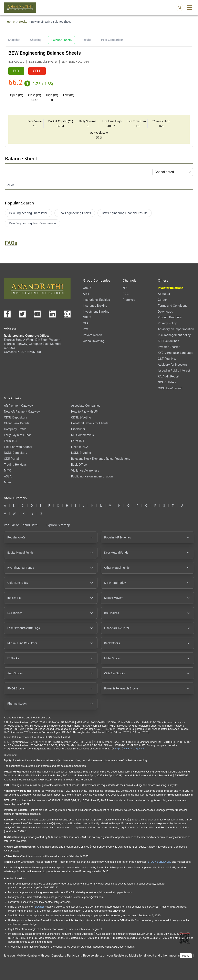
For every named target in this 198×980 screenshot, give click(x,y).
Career (162, 300)
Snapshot (14, 40)
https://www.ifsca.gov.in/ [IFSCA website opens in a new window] (129, 749)
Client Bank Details (17, 423)
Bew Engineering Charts (75, 213)
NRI (125, 288)
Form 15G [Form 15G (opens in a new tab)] (10, 441)
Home (11, 22)
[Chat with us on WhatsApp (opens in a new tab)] (67, 314)
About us (164, 294)
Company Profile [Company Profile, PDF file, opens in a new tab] (15, 429)
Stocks (23, 22)
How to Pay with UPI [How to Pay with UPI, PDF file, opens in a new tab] (85, 411)
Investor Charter (169, 347)
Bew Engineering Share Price (28, 213)
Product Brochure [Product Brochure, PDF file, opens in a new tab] (170, 317)
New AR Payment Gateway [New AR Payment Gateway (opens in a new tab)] (22, 411)
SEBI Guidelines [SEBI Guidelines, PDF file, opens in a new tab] (168, 341)
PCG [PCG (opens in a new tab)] (126, 294)
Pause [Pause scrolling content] (186, 956)
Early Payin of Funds (18, 435)
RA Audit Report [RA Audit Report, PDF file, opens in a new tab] (169, 376)
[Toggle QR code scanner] (185, 938)
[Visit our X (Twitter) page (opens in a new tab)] (22, 314)
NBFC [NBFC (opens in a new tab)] (87, 317)
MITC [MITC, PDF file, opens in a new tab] (7, 470)
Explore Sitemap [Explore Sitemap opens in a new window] (58, 525)
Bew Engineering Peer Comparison (33, 223)
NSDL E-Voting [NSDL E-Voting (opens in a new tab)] (81, 453)
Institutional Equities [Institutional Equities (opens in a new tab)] (96, 300)
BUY (16, 71)
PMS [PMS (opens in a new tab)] (86, 329)
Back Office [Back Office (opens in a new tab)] (79, 464)
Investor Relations (171, 288)
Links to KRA (80, 447)
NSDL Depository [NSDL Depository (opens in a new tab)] (15, 453)
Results (86, 40)
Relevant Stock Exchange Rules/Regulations (101, 459)
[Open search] (180, 8)
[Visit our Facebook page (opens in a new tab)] (7, 314)
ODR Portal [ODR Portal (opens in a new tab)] (11, 459)
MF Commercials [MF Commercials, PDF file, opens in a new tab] (82, 435)
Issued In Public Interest (174, 370)
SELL (37, 71)
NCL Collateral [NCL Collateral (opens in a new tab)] (168, 382)
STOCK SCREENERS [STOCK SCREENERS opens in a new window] (160, 862)
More (7, 482)
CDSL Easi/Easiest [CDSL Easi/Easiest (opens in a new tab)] (170, 388)
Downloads (165, 311)
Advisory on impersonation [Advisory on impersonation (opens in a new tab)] (176, 329)
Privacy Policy (167, 323)
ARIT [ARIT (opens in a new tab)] (86, 294)
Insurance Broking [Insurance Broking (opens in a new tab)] (95, 306)
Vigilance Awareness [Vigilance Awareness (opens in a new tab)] (85, 470)
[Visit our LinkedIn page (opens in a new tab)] (52, 314)
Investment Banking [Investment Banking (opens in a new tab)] (96, 311)
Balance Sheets (61, 40)
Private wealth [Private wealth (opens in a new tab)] (93, 335)
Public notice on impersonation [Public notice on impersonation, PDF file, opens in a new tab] (92, 476)
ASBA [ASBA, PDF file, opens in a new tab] (8, 476)
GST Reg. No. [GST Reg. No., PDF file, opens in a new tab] (167, 359)
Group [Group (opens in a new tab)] (87, 288)
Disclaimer (78, 429)
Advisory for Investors (173, 365)
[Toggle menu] (189, 8)
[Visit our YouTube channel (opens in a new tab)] (37, 314)
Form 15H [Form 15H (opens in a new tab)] (77, 441)
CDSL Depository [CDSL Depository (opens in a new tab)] (15, 417)
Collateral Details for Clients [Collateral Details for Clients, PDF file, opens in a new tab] (90, 423)
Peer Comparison (112, 40)
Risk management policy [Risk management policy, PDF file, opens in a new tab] (174, 335)
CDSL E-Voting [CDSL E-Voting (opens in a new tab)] (81, 417)
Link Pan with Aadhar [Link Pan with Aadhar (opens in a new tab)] (18, 447)
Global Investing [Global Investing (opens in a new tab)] (94, 341)
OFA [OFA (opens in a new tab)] (86, 323)
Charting (36, 40)
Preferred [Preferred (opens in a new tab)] (129, 300)
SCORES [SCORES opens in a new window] (40, 907)
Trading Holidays (15, 464)
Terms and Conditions (173, 306)
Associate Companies (86, 406)
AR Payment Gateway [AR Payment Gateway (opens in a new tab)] (18, 406)
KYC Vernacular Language (176, 353)
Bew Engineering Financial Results (125, 213)
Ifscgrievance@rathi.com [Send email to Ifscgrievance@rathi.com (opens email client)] (18, 749)
